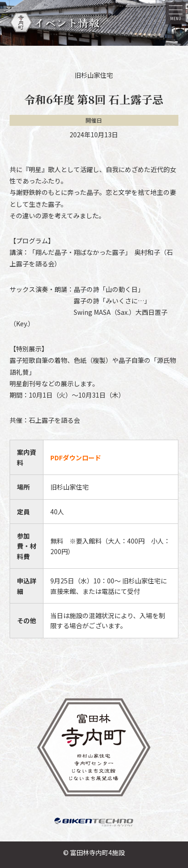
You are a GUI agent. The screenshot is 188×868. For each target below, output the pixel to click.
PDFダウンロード (76, 458)
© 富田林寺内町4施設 (94, 852)
